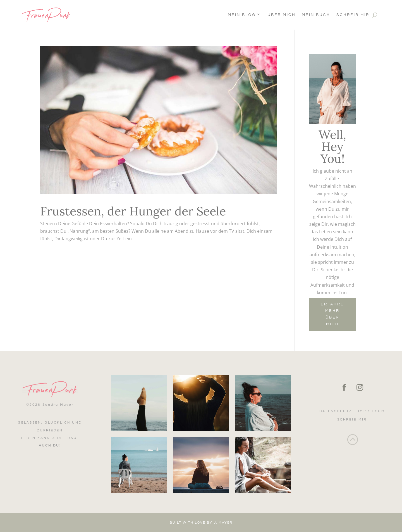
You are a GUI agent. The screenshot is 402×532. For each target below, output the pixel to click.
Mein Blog (242, 15)
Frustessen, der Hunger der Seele (133, 211)
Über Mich (282, 15)
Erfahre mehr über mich (332, 314)
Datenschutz (336, 411)
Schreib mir (353, 15)
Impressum (372, 411)
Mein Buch (316, 15)
